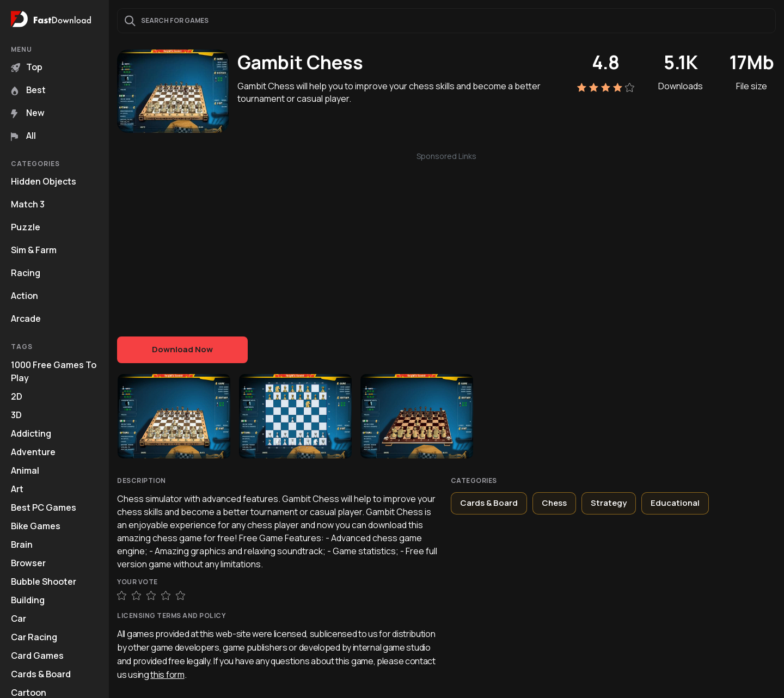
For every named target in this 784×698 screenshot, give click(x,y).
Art (17, 489)
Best (28, 90)
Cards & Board (41, 674)
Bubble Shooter (44, 581)
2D (17, 396)
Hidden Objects (44, 181)
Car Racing (34, 637)
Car (19, 619)
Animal (25, 470)
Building (28, 600)
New (28, 113)
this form (167, 675)
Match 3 (28, 204)
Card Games (37, 656)
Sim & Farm (34, 250)
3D (16, 415)
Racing (26, 273)
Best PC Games (44, 507)
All (23, 136)
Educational (675, 503)
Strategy (609, 503)
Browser (28, 563)
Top (27, 67)
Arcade (26, 319)
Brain (22, 544)
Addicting (31, 433)
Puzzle (26, 227)
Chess (554, 503)
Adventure (33, 452)
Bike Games (36, 526)
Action (24, 296)
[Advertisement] (446, 238)
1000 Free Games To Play (54, 371)
